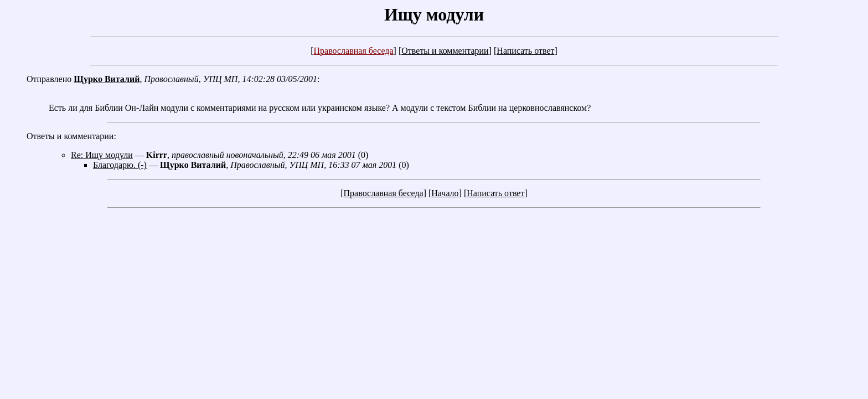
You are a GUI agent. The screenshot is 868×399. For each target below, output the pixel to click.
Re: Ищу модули (102, 155)
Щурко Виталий (107, 79)
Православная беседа (353, 51)
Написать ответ (525, 51)
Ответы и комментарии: (71, 136)
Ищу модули (434, 14)
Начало (445, 193)
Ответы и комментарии (445, 51)
